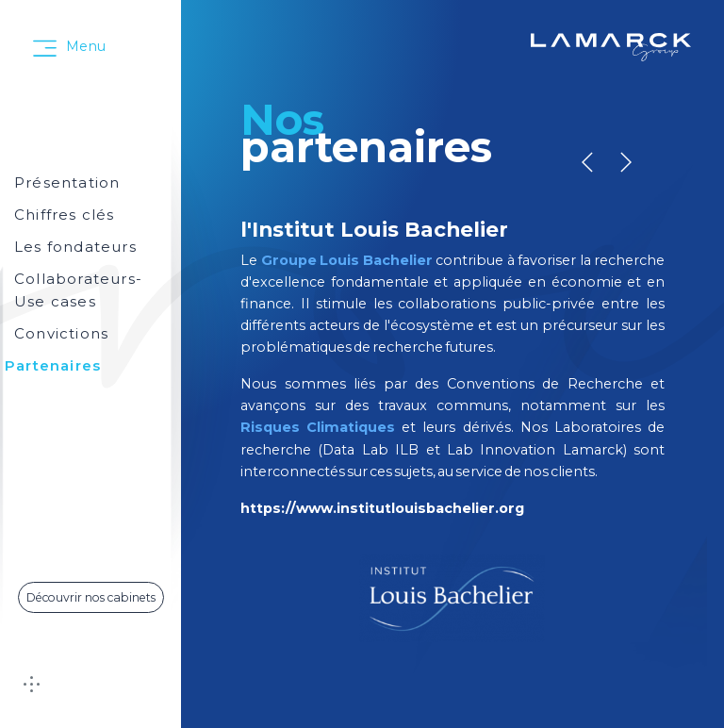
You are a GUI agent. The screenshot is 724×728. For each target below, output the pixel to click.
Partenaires (53, 365)
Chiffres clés (65, 215)
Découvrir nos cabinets (91, 597)
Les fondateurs (75, 247)
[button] (625, 162)
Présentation (67, 182)
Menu (86, 46)
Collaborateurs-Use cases (78, 290)
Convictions (61, 333)
